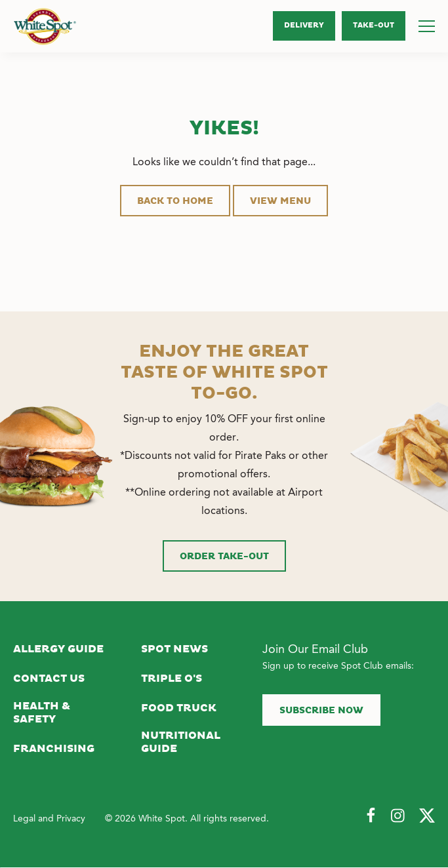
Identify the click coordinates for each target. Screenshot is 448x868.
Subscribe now (321, 711)
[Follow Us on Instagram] (399, 816)
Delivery (304, 26)
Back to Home (175, 201)
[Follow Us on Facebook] (371, 816)
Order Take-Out (224, 557)
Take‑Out (374, 26)
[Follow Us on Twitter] (427, 816)
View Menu (280, 201)
